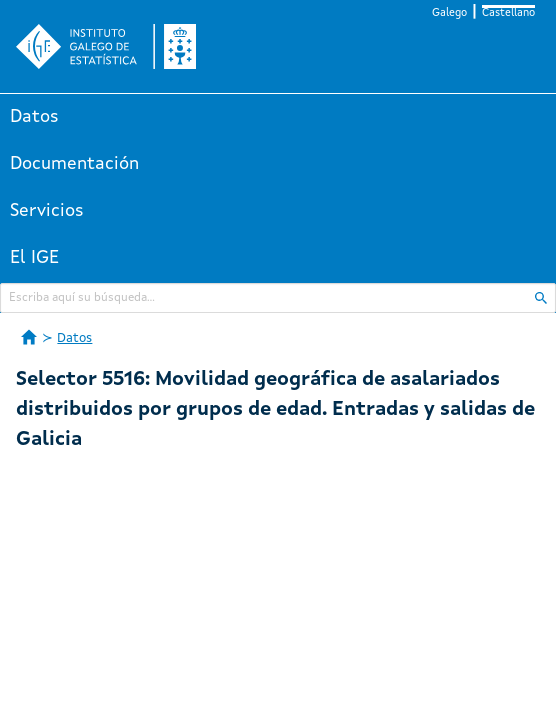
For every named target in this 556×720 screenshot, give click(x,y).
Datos (34, 117)
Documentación (74, 164)
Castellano (508, 13)
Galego (449, 13)
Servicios (47, 211)
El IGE (34, 258)
